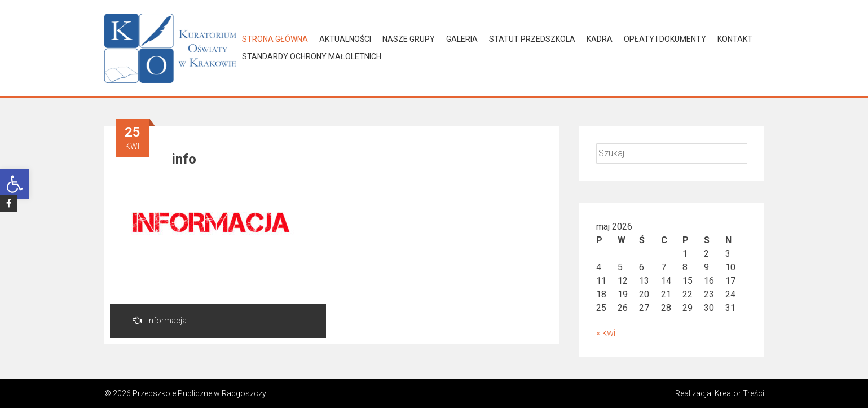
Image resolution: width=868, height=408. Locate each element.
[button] (15, 184)
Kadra (600, 39)
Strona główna (275, 39)
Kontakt (735, 39)
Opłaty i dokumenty (665, 39)
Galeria (462, 39)
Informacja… (162, 320)
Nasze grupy (409, 39)
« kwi (606, 333)
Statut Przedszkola (532, 39)
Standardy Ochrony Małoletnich (312, 56)
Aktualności (345, 39)
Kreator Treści (739, 393)
